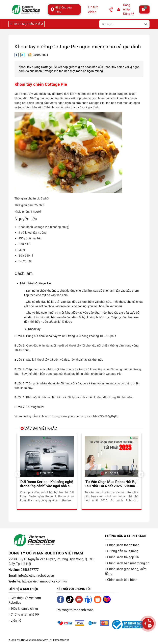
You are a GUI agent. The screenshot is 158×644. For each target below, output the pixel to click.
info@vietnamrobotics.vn (36, 576)
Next (142, 474)
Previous (19, 474)
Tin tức (93, 7)
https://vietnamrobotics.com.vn (44, 581)
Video (92, 12)
